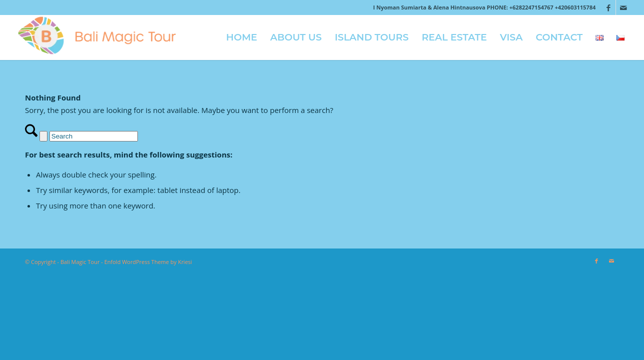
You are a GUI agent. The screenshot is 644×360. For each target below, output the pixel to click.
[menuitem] (242, 37)
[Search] (94, 136)
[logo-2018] (101, 37)
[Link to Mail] (624, 7)
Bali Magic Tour (80, 262)
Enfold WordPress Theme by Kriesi (148, 262)
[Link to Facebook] (608, 7)
